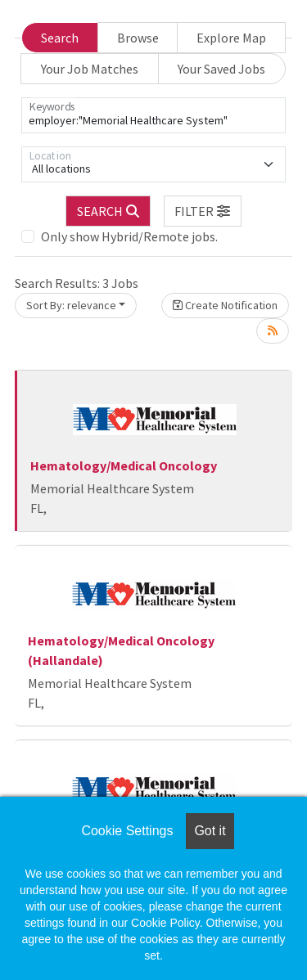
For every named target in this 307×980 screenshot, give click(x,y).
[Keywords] (153, 115)
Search (60, 38)
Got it (210, 831)
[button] (203, 211)
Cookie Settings (127, 831)
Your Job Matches (90, 69)
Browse (138, 38)
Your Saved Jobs (221, 69)
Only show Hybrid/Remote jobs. (129, 236)
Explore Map (231, 38)
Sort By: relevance (71, 305)
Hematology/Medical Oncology (124, 465)
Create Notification (225, 305)
